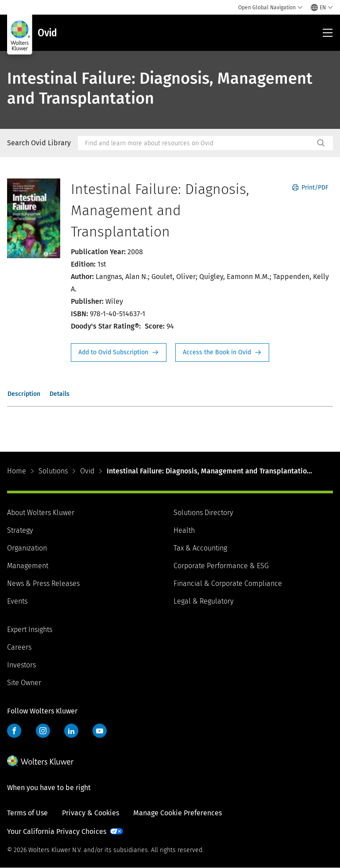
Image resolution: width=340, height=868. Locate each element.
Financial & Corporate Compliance (228, 583)
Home (17, 471)
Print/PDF (310, 188)
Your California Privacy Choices (57, 831)
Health (184, 530)
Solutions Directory (203, 513)
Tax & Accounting (200, 548)
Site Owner (24, 683)
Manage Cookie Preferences (178, 813)
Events (17, 601)
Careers (19, 647)
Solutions (53, 471)
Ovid (87, 471)
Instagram (43, 731)
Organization (27, 548)
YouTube (100, 731)
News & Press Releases (43, 583)
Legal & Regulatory (203, 601)
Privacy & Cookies (91, 813)
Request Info (119, 353)
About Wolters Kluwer (41, 513)
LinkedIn (71, 731)
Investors (21, 665)
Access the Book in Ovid (222, 353)
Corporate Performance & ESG (221, 566)
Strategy (20, 530)
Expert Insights (30, 630)
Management (28, 566)
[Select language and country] (322, 8)
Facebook (14, 731)
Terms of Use (27, 813)
